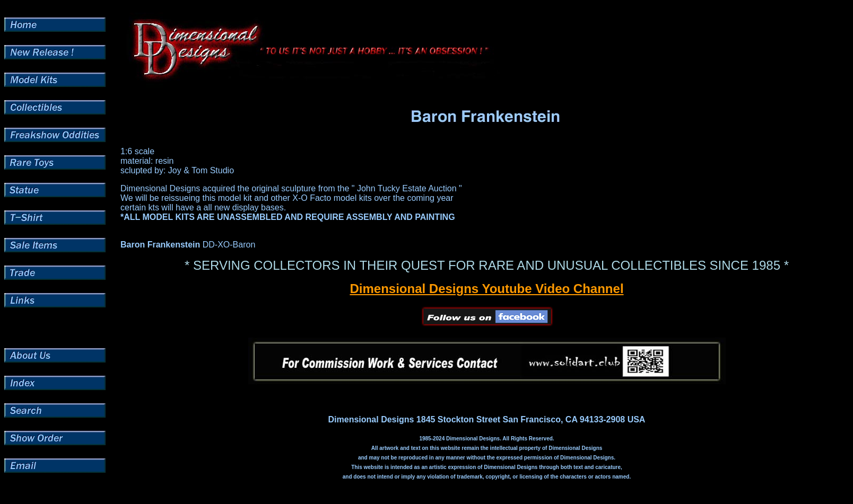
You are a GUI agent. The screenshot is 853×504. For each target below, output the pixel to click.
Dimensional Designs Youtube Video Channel (486, 289)
